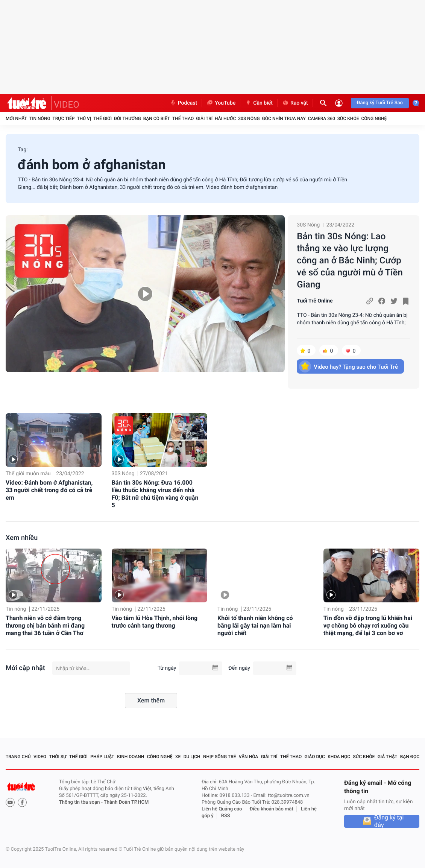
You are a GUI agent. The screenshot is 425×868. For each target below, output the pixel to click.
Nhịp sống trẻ (220, 757)
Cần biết (259, 103)
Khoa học (339, 757)
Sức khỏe (348, 119)
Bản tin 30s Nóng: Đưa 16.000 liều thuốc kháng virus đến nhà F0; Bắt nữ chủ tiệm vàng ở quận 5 (155, 494)
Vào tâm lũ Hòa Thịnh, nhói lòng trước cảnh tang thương (155, 622)
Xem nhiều (22, 538)
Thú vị (84, 119)
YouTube (221, 103)
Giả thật (388, 757)
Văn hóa (249, 757)
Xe (178, 757)
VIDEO (67, 105)
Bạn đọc (410, 757)
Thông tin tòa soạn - (81, 802)
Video (40, 757)
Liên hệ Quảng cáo (222, 809)
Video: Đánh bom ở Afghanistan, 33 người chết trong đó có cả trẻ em (49, 490)
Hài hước (225, 119)
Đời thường (127, 119)
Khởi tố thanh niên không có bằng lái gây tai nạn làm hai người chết (255, 626)
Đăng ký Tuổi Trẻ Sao (380, 103)
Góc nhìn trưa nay (284, 119)
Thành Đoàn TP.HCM (126, 802)
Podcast (184, 103)
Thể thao (183, 119)
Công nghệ (374, 119)
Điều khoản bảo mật (272, 809)
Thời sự (58, 757)
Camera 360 (322, 119)
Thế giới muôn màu (28, 474)
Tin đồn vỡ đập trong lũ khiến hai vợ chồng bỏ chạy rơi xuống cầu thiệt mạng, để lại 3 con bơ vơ (368, 626)
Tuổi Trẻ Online (315, 301)
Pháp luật (102, 757)
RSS (226, 816)
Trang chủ (18, 757)
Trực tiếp (64, 119)
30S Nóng (249, 119)
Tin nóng (40, 119)
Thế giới (102, 119)
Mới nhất (16, 119)
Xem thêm (151, 700)
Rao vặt (295, 103)
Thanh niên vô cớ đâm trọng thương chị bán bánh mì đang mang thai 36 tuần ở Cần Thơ (45, 626)
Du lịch (192, 757)
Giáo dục (315, 757)
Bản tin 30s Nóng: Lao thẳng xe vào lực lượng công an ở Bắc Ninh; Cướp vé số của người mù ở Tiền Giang (350, 260)
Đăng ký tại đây (389, 821)
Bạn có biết (157, 119)
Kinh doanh (131, 757)
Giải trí (204, 119)
